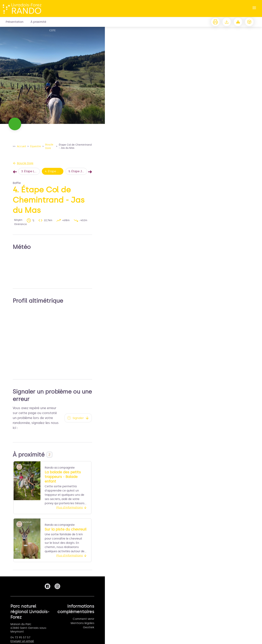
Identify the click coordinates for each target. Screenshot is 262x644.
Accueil (21, 146)
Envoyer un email (22, 641)
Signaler (78, 418)
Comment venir (84, 619)
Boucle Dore (49, 146)
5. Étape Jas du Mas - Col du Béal (78, 171)
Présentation (15, 22)
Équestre (36, 146)
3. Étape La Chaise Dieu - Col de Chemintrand (30, 171)
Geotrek (89, 627)
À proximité (38, 22)
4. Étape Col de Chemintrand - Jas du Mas (54, 171)
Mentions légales (82, 623)
